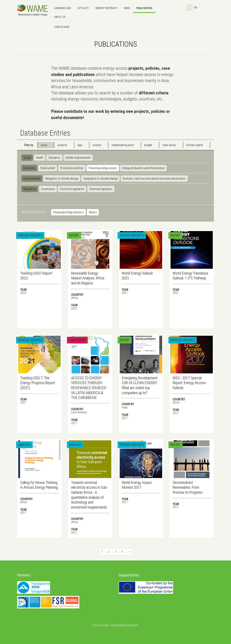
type (80, 145)
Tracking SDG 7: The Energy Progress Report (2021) (38, 383)
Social (27, 158)
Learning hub (62, 8)
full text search (195, 145)
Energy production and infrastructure (143, 168)
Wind (93, 212)
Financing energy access (103, 168)
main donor (169, 145)
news (127, 8)
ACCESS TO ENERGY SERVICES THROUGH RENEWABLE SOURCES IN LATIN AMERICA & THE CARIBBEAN (89, 388)
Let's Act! (83, 8)
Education (54, 158)
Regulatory (30, 189)
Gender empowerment (78, 158)
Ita (196, 7)
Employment (48, 168)
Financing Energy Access (68, 212)
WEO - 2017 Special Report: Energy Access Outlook (189, 383)
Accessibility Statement (125, 625)
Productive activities (72, 168)
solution (62, 145)
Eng (189, 7)
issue (44, 145)
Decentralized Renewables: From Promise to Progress (187, 487)
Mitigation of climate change (62, 179)
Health (40, 158)
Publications (144, 8)
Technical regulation (101, 189)
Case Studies (62, 27)
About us (60, 17)
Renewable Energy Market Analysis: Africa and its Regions (88, 278)
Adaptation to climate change (101, 179)
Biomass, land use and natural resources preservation (154, 179)
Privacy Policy (101, 625)
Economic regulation (72, 189)
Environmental (32, 179)
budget (148, 145)
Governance (48, 189)
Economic (29, 168)
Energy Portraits (106, 8)
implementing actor (123, 145)
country (97, 145)
